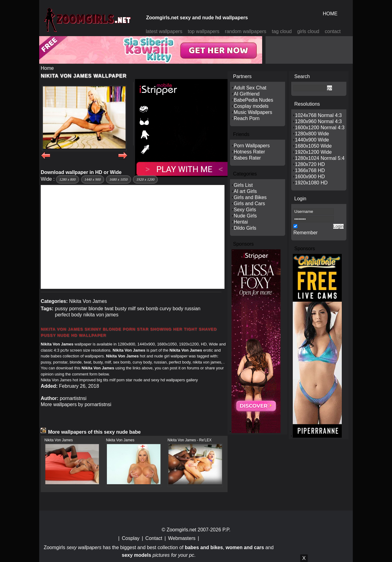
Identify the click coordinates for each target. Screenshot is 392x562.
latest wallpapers (164, 31)
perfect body (68, 315)
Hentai (241, 222)
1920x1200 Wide (313, 152)
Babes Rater (247, 158)
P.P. (226, 530)
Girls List (243, 185)
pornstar (78, 309)
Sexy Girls (245, 210)
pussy (61, 309)
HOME (330, 14)
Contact (154, 538)
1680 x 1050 (118, 179)
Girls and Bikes (250, 197)
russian (193, 309)
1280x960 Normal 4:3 (318, 121)
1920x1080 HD (311, 183)
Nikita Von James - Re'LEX (190, 440)
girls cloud (308, 31)
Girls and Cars (249, 204)
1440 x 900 (93, 179)
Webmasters (182, 538)
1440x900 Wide (312, 140)
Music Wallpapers (253, 112)
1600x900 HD (310, 177)
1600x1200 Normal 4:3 (320, 128)
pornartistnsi (73, 398)
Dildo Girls (245, 228)
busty (121, 309)
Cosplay (131, 538)
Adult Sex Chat (250, 88)
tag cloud (282, 31)
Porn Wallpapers (252, 146)
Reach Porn (247, 118)
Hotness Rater (249, 152)
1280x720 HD (310, 164)
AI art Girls (245, 191)
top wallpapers (204, 31)
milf (132, 309)
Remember (305, 233)
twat (109, 309)
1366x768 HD (310, 170)
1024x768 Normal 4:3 (318, 115)
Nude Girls (245, 216)
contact (333, 31)
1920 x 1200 (145, 179)
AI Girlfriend (247, 94)
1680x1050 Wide (313, 146)
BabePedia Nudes (253, 100)
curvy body (171, 309)
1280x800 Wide (312, 134)
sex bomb (147, 309)
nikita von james (101, 315)
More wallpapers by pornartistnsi (76, 404)
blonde (96, 309)
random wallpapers (245, 31)
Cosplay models (251, 106)
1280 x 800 (68, 179)
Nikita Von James (88, 301)
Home (47, 68)
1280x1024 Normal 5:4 (320, 158)
